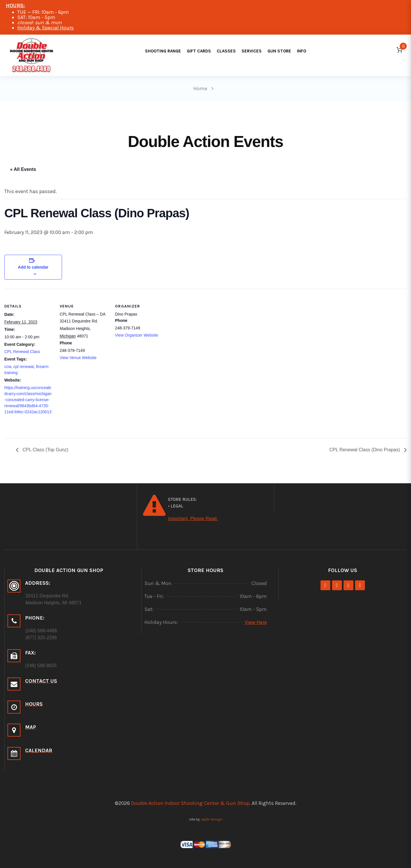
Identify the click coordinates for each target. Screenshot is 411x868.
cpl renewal (23, 367)
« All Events (23, 169)
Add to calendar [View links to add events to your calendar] (33, 267)
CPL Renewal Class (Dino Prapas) (365, 450)
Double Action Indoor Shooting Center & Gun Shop (190, 803)
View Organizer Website (137, 335)
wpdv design (212, 819)
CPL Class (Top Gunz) (45, 450)
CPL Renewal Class (22, 352)
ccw (8, 367)
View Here (256, 622)
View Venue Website (78, 358)
